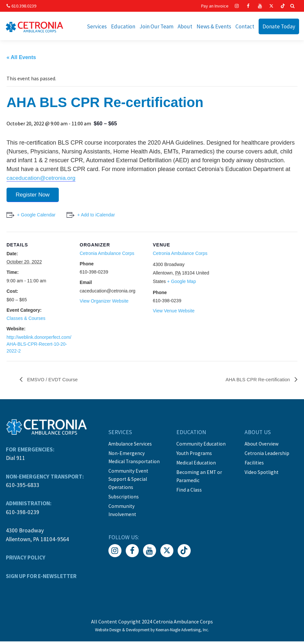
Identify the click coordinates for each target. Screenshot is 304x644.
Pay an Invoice (215, 6)
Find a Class (189, 491)
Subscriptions (123, 497)
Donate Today (279, 26)
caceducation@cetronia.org (42, 179)
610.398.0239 (21, 6)
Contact (245, 26)
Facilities (255, 464)
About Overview (262, 446)
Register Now (34, 196)
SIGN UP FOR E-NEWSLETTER (41, 578)
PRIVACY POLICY (25, 560)
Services (97, 26)
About (185, 26)
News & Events (214, 26)
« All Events (21, 58)
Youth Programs (194, 455)
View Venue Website (174, 313)
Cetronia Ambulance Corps (107, 256)
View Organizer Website (104, 303)
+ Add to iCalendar (98, 217)
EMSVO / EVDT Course (54, 382)
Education (123, 26)
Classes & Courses (26, 321)
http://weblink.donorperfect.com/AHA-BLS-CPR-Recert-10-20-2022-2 (39, 346)
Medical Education (197, 464)
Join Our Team (156, 26)
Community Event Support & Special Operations (128, 480)
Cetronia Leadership (267, 455)
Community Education (201, 446)
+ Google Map (182, 284)
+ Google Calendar (36, 217)
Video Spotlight (262, 474)
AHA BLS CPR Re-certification (255, 382)
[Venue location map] (260, 279)
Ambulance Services (130, 446)
